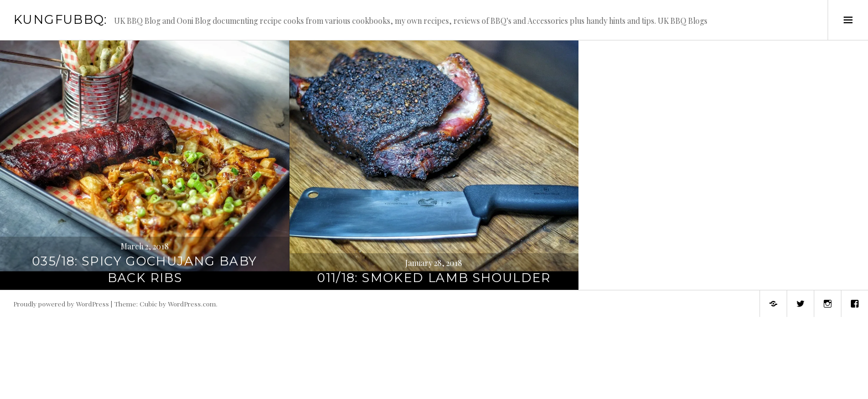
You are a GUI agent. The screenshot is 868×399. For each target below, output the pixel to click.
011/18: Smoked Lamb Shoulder (434, 278)
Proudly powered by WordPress (61, 304)
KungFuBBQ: (60, 20)
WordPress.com (192, 304)
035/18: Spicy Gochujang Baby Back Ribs (145, 270)
